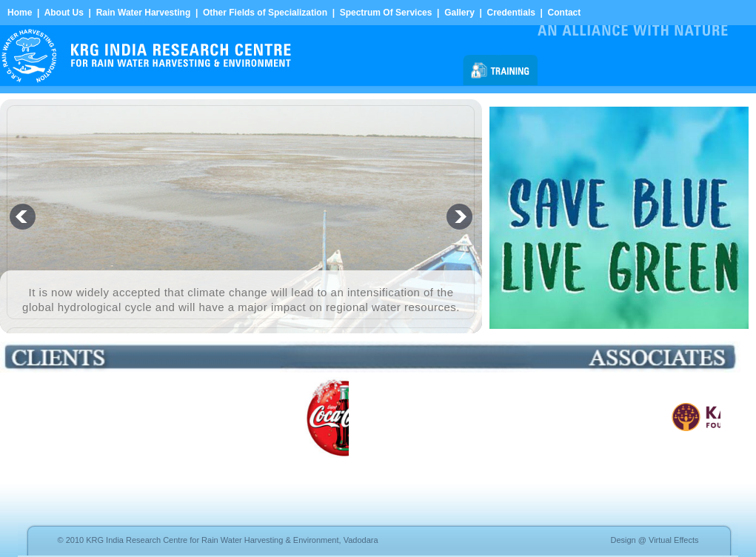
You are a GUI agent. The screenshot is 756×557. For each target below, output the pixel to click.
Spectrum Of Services (386, 13)
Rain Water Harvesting (144, 13)
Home (20, 13)
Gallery (459, 13)
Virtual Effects (673, 540)
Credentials (511, 13)
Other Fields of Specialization (265, 13)
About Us (64, 13)
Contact (565, 13)
